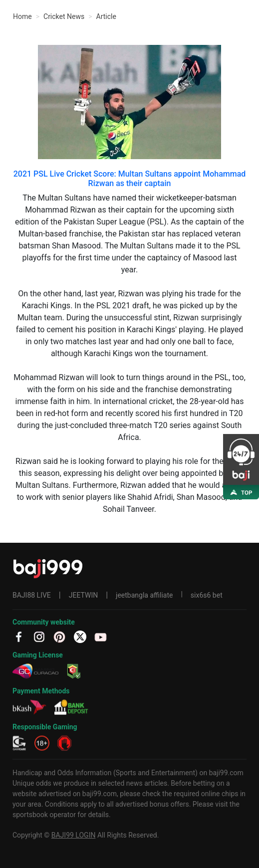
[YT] (101, 636)
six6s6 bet (207, 595)
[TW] (80, 636)
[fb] (19, 636)
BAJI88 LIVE (32, 595)
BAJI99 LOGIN (74, 835)
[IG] (39, 636)
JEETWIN (83, 595)
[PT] (60, 636)
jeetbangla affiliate (144, 595)
